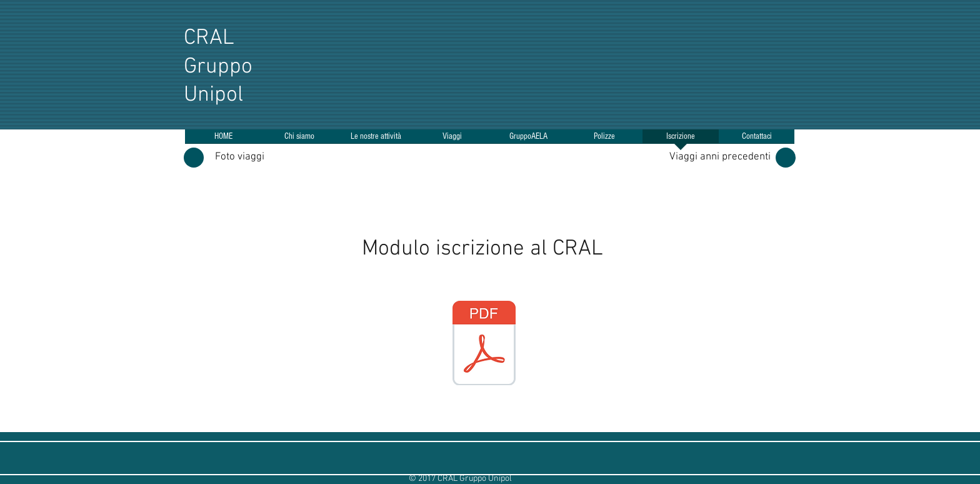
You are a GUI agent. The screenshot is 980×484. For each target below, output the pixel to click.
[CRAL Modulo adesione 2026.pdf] (484, 345)
